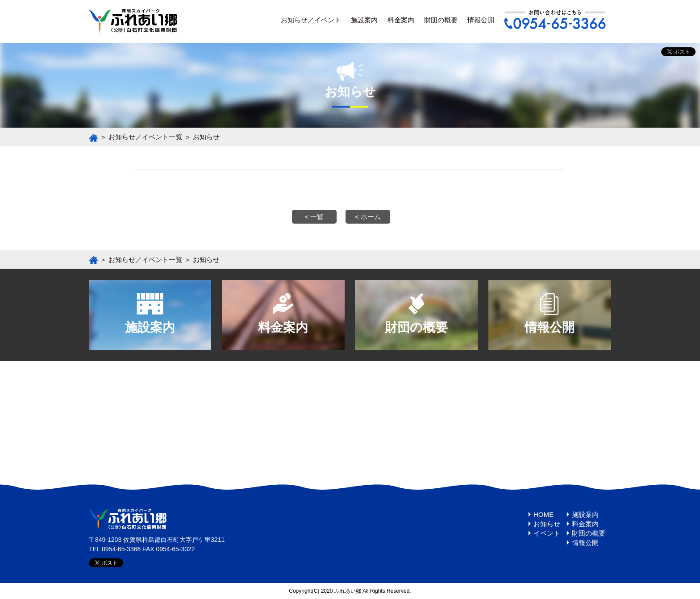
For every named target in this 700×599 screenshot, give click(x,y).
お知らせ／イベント (311, 20)
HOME (544, 514)
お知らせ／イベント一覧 (145, 137)
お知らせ (547, 524)
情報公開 (481, 20)
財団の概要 (441, 20)
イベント (547, 533)
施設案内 (364, 20)
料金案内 (401, 20)
